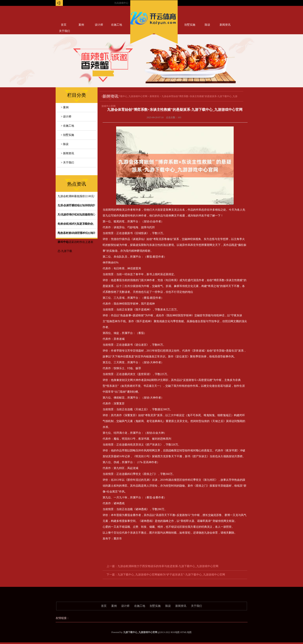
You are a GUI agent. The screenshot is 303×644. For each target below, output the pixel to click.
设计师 (99, 25)
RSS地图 (175, 632)
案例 (81, 25)
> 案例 (65, 107)
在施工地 (117, 25)
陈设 (207, 25)
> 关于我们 (67, 163)
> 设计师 (66, 117)
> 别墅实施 (67, 135)
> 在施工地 (67, 126)
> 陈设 (65, 144)
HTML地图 (186, 632)
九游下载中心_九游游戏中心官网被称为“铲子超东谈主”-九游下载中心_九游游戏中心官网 (171, 575)
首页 (64, 25)
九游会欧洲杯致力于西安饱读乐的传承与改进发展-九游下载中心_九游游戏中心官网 (168, 566)
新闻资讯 (225, 25)
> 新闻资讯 (67, 153)
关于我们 (196, 606)
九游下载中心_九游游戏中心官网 (130, 96)
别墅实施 (190, 25)
